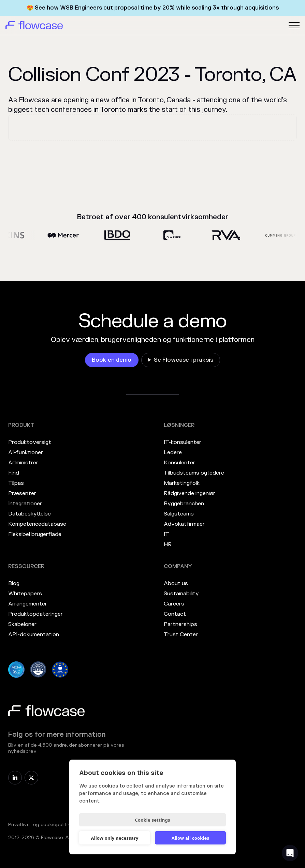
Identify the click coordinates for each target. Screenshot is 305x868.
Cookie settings (152, 820)
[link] (112, 360)
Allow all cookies (191, 838)
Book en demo (112, 360)
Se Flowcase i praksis (184, 360)
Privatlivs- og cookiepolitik (39, 825)
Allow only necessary (114, 838)
